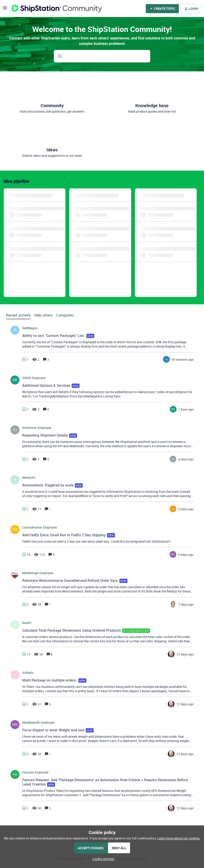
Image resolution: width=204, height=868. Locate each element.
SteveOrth (29, 428)
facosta (28, 772)
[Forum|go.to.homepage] (57, 8)
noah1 (27, 623)
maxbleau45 (31, 723)
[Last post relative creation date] (183, 359)
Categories (65, 315)
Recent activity (18, 315)
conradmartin (32, 527)
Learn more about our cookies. (179, 838)
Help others (43, 315)
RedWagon (30, 328)
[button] (102, 859)
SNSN (27, 378)
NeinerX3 (29, 478)
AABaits (28, 673)
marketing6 (30, 573)
